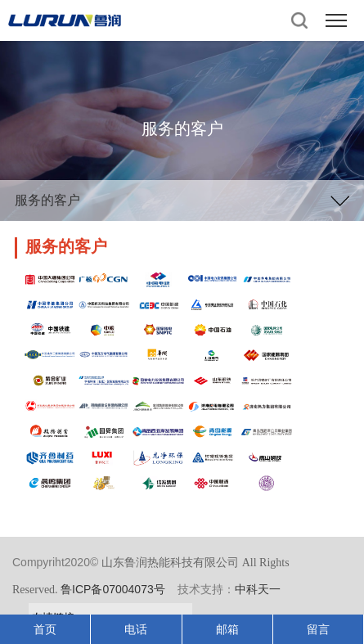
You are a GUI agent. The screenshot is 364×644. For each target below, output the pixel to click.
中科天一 (258, 589)
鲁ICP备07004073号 (113, 589)
